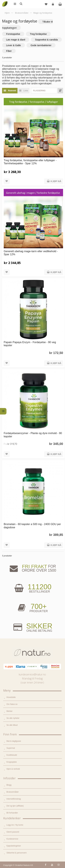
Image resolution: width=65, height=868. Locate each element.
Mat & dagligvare (14, 741)
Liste (23, 91)
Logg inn (53, 5)
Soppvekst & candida (46, 40)
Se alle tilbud (12, 725)
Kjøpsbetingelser (14, 846)
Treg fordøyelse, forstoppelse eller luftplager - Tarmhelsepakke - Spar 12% (30, 162)
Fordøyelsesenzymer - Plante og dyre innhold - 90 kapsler (33, 435)
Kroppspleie (12, 762)
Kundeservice (12, 839)
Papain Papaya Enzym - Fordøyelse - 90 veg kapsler (30, 344)
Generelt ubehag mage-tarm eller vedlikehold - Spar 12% (31, 253)
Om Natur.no (12, 704)
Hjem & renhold (13, 769)
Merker (9, 711)
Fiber (9, 51)
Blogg (9, 785)
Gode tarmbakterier (41, 45)
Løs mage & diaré (16, 40)
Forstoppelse (13, 34)
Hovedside (11, 697)
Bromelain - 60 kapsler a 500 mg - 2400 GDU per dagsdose (32, 526)
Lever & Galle (14, 45)
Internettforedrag (14, 799)
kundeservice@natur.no (32, 674)
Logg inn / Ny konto (15, 825)
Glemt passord (13, 832)
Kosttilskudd (12, 755)
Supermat (11, 748)
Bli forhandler (12, 813)
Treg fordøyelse (38, 34)
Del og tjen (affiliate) (15, 806)
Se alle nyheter (13, 718)
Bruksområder (13, 792)
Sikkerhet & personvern (17, 853)
